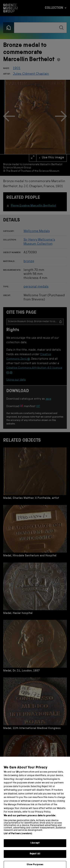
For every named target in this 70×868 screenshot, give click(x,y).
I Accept (35, 846)
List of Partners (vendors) (18, 837)
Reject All (35, 857)
